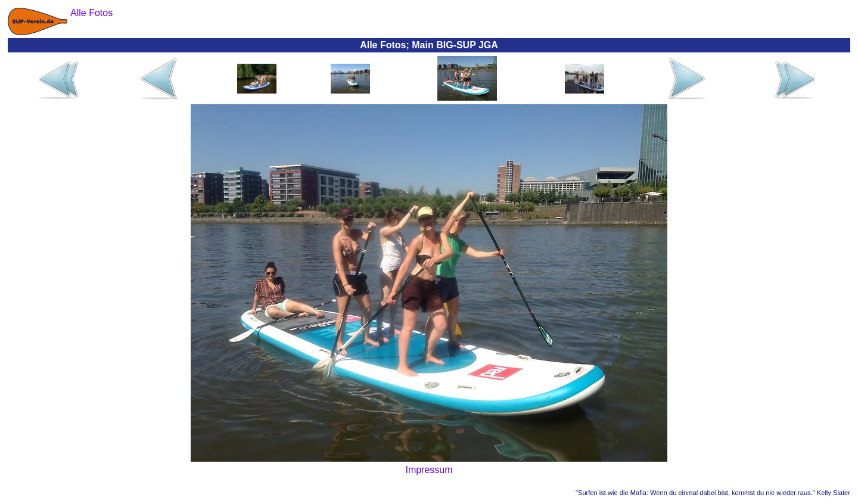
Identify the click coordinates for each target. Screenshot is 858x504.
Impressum (429, 470)
